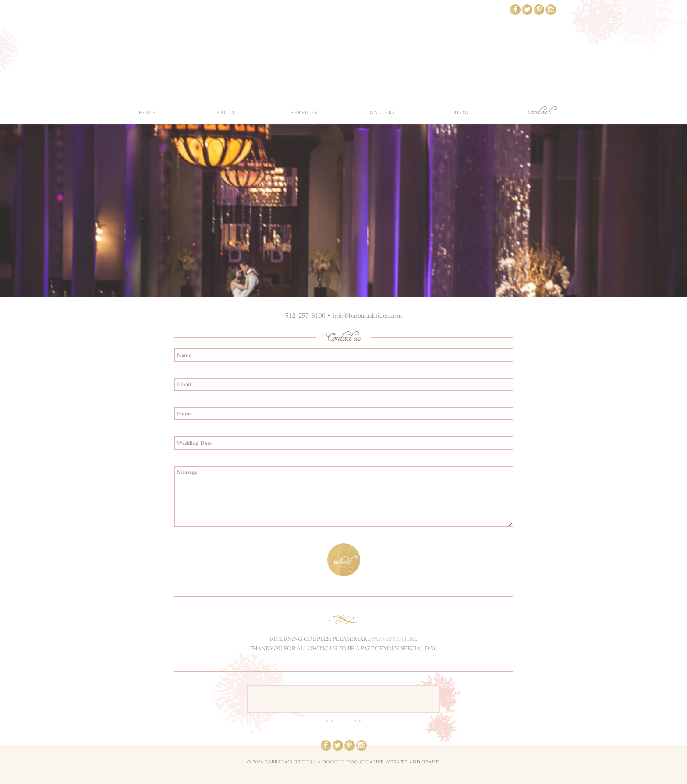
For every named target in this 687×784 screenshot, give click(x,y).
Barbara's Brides (344, 53)
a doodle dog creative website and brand (379, 762)
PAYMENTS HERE (394, 639)
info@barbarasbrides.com (367, 316)
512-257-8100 (305, 316)
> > (357, 721)
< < (330, 721)
